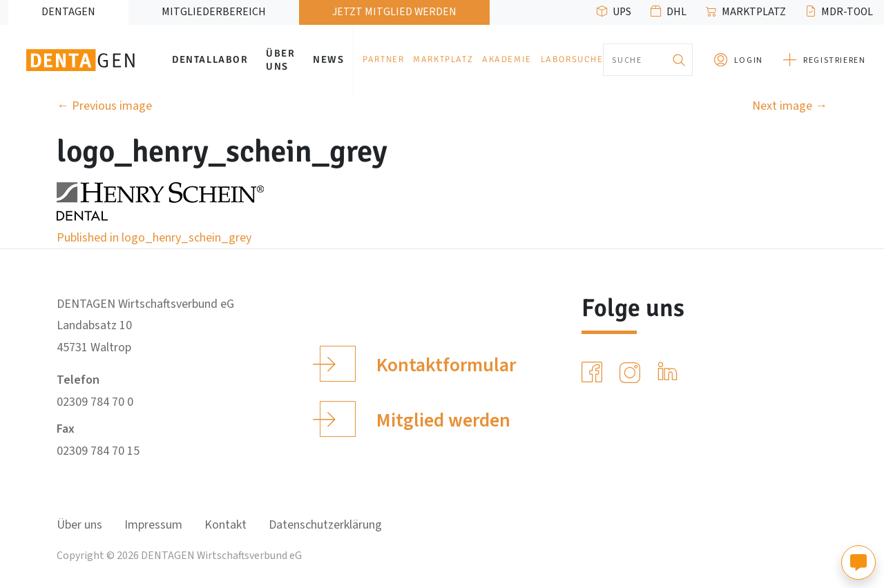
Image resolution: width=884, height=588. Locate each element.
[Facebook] (595, 373)
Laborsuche (572, 59)
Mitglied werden (415, 419)
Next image (790, 106)
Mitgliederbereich (214, 12)
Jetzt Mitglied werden (394, 12)
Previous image (104, 106)
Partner (383, 59)
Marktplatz (754, 12)
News (328, 59)
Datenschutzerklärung (325, 525)
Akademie (507, 59)
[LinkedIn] (670, 373)
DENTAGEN (68, 12)
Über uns (280, 60)
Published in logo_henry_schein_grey (154, 238)
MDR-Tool (847, 12)
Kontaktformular (417, 364)
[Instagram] (633, 373)
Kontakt (225, 525)
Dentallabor (210, 59)
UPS (622, 12)
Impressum (153, 525)
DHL (676, 12)
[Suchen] (679, 60)
